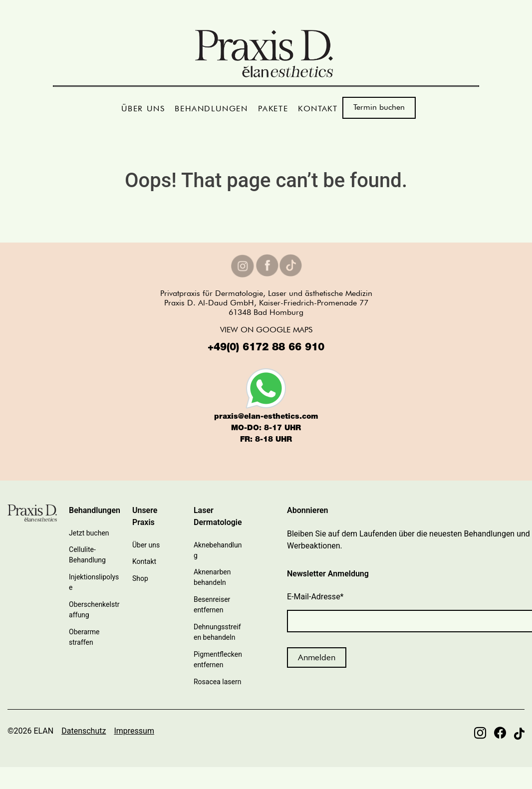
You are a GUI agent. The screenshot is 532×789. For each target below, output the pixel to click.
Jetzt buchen (89, 533)
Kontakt (144, 561)
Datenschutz (84, 731)
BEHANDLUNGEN (211, 109)
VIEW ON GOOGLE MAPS (266, 330)
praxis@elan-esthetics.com (266, 417)
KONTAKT (318, 109)
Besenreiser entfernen (212, 605)
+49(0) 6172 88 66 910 (266, 348)
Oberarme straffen (84, 637)
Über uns (146, 545)
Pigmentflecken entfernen (218, 659)
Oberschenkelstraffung (94, 610)
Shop (140, 578)
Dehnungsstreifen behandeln (217, 632)
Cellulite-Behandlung (87, 555)
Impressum (134, 731)
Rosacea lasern (217, 682)
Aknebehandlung (218, 550)
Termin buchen (379, 107)
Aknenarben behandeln (212, 577)
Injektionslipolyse (94, 582)
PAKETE (273, 109)
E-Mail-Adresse (315, 597)
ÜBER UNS (143, 109)
